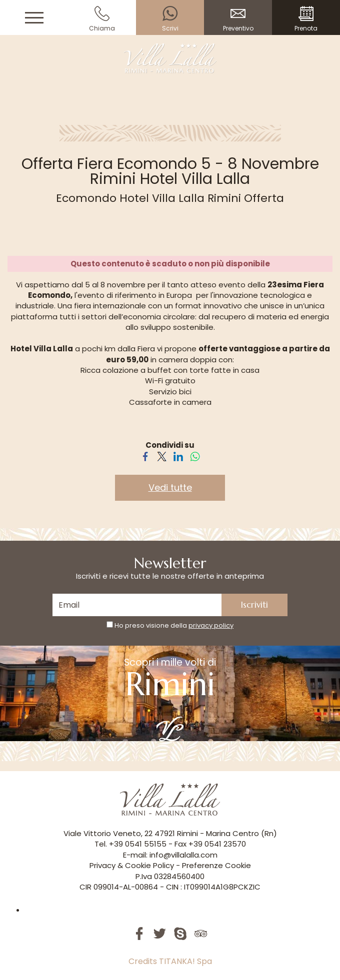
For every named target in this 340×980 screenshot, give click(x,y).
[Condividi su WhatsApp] (195, 456)
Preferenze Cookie (216, 865)
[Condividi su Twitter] (162, 456)
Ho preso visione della (174, 626)
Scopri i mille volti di (170, 698)
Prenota (306, 19)
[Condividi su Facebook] (145, 456)
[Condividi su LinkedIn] (178, 456)
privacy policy (211, 625)
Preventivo (238, 19)
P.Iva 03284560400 (170, 876)
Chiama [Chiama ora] (102, 19)
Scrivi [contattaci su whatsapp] (170, 19)
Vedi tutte (170, 488)
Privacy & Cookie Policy (132, 865)
